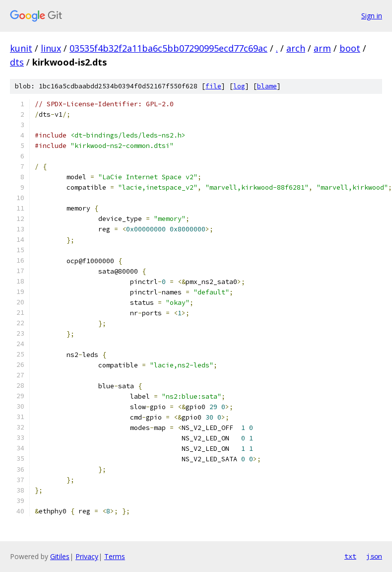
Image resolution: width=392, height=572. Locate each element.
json (374, 556)
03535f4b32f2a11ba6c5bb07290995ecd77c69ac (168, 48)
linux (51, 48)
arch (296, 48)
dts (17, 62)
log (239, 86)
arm (322, 48)
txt (350, 556)
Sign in (372, 16)
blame (267, 86)
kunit (21, 48)
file (213, 86)
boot (350, 48)
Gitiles (60, 556)
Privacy (87, 556)
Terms (115, 556)
